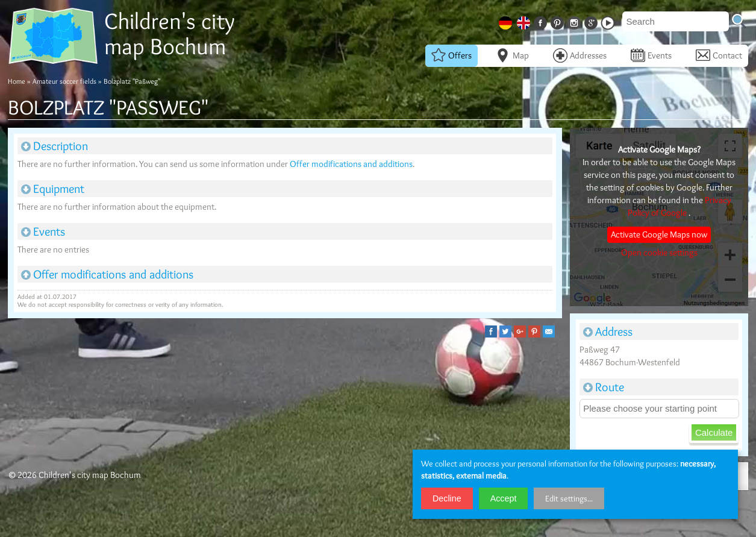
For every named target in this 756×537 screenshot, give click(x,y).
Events (651, 55)
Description (55, 146)
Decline (447, 498)
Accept (504, 498)
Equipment (53, 189)
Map (512, 55)
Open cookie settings (659, 253)
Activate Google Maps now (659, 234)
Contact (719, 55)
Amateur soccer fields (64, 81)
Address (608, 331)
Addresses (580, 55)
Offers (451, 55)
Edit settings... (569, 498)
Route (604, 387)
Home (17, 81)
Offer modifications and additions (351, 164)
